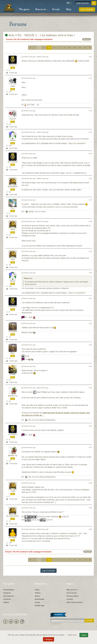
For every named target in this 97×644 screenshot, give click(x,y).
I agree (84, 635)
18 (75, 48)
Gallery (6, 602)
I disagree (48, 639)
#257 (90, 447)
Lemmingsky (13, 307)
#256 (90, 426)
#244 (90, 132)
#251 (90, 298)
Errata (37, 602)
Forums (56, 9)
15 (59, 48)
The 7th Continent (21, 39)
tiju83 (13, 491)
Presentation (9, 590)
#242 (90, 78)
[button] (69, 3)
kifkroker (13, 538)
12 (44, 48)
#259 (90, 508)
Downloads (40, 599)
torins (13, 230)
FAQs (37, 590)
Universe (7, 593)
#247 (90, 200)
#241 (90, 57)
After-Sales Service (75, 602)
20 (85, 48)
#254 (90, 366)
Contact (70, 599)
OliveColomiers (13, 516)
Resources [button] (41, 9)
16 (64, 48)
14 (54, 48)
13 (49, 48)
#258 (90, 483)
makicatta (13, 65)
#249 (90, 251)
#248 (90, 221)
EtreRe (13, 375)
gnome (13, 86)
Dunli (13, 353)
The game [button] (25, 9)
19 (80, 48)
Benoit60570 (13, 187)
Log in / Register (87, 9)
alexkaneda (13, 332)
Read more (72, 635)
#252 (90, 323)
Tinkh (13, 260)
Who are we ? (72, 590)
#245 (90, 154)
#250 (90, 273)
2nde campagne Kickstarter (41, 39)
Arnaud (13, 140)
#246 (90, 178)
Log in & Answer (48, 571)
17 (70, 48)
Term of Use (71, 593)
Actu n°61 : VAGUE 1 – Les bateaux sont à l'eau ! (40, 35)
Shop (69, 9)
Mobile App (40, 606)
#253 (90, 345)
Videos (38, 593)
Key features (9, 596)
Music (37, 596)
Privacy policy (72, 596)
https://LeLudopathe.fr (77, 143)
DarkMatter (13, 396)
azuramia (13, 119)
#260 (90, 529)
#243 (90, 111)
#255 (90, 388)
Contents (7, 599)
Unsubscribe (55, 624)
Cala (13, 208)
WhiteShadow (13, 162)
